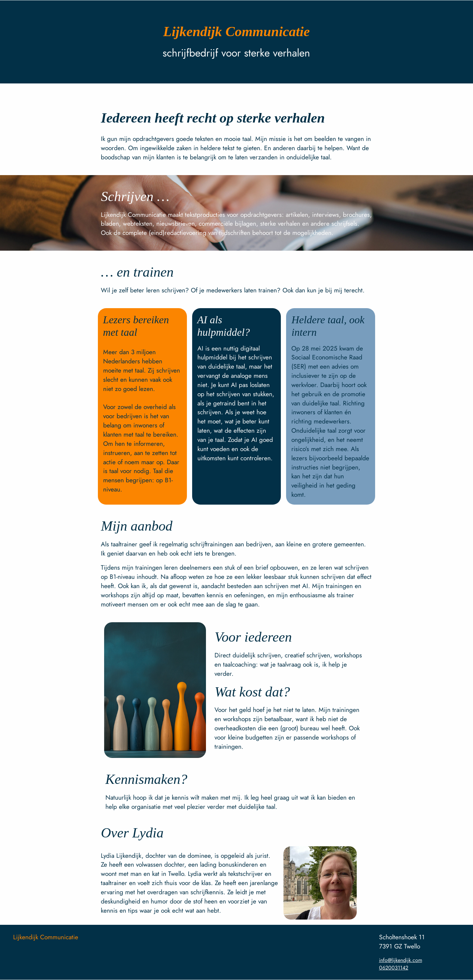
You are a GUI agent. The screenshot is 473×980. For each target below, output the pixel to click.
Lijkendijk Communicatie (46, 937)
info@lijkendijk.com (401, 960)
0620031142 (394, 968)
